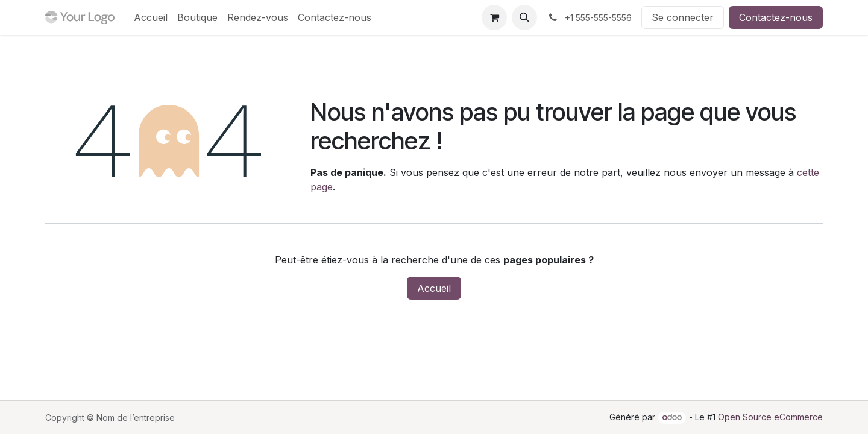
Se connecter (683, 17)
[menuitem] (151, 17)
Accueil (434, 288)
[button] (524, 17)
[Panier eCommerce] (494, 17)
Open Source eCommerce (770, 417)
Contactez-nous (776, 17)
